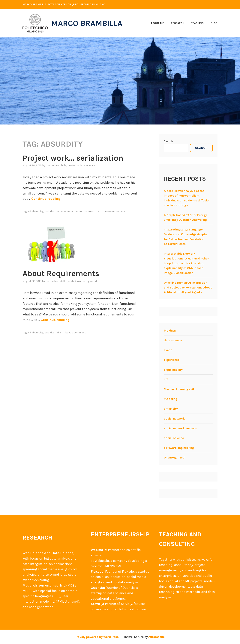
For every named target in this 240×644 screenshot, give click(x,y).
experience (172, 360)
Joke (58, 333)
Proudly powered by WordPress (97, 637)
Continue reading (46, 199)
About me (157, 23)
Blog (214, 23)
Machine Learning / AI (179, 389)
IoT (166, 379)
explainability (173, 370)
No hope (61, 211)
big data (170, 331)
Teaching (197, 23)
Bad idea (49, 211)
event (168, 350)
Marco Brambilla (87, 23)
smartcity (171, 409)
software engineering (179, 448)
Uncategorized (92, 211)
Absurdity (37, 211)
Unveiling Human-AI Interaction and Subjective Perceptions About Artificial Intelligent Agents (188, 287)
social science (174, 438)
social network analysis (180, 428)
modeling (171, 399)
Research (178, 23)
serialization (74, 211)
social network (174, 419)
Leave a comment (115, 211)
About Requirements (61, 274)
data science (87, 165)
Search (168, 141)
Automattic (156, 637)
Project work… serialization (73, 158)
